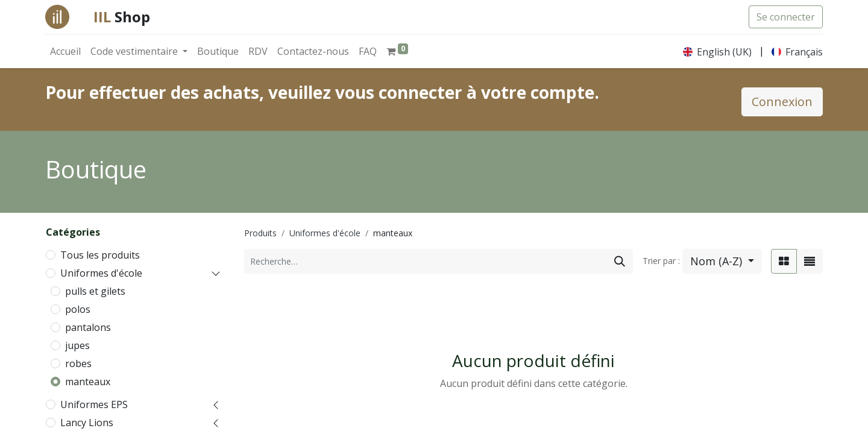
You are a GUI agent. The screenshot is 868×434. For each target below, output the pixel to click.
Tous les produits (100, 255)
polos (78, 309)
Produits (260, 233)
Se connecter (786, 17)
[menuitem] (65, 51)
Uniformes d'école (101, 273)
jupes (77, 345)
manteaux (88, 382)
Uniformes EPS (94, 404)
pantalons (88, 327)
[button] (722, 261)
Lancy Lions (87, 423)
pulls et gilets (95, 291)
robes (78, 363)
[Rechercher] (620, 261)
